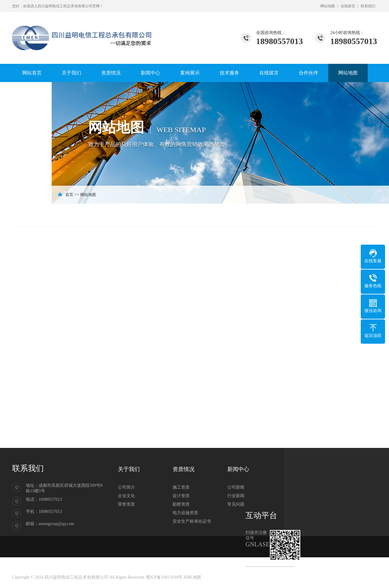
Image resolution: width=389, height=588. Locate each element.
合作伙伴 (308, 73)
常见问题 (236, 504)
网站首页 (32, 73)
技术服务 (229, 73)
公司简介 (126, 487)
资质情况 (111, 73)
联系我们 (368, 6)
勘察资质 (181, 504)
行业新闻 (236, 496)
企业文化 (126, 496)
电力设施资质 (185, 513)
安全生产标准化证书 (192, 521)
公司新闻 (236, 487)
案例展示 (190, 73)
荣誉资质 (126, 504)
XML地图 (192, 577)
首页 (69, 195)
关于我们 (71, 73)
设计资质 (181, 496)
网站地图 (328, 6)
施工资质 (181, 487)
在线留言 (348, 6)
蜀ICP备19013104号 (164, 577)
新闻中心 (150, 73)
